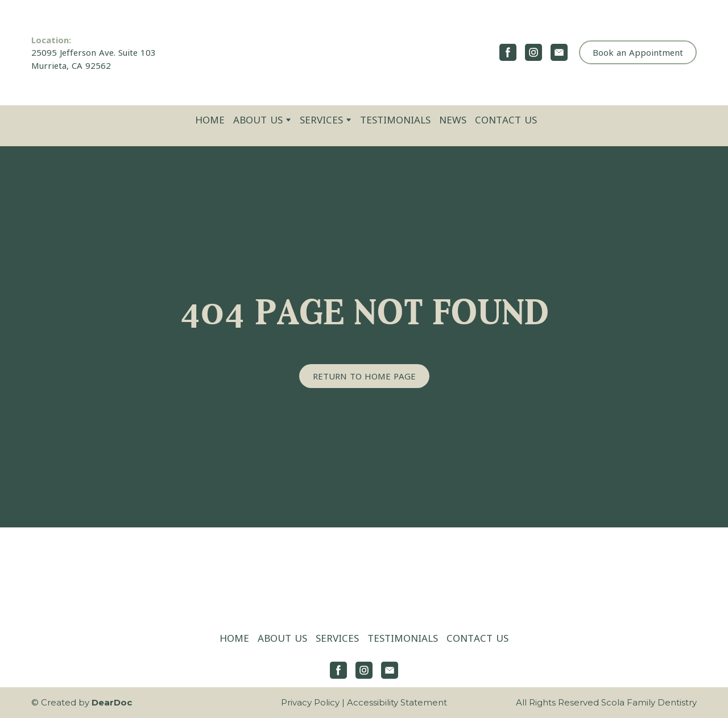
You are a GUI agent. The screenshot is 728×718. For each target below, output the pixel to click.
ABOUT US (258, 120)
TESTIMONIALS (395, 120)
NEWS (453, 120)
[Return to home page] (364, 53)
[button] (508, 52)
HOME (210, 120)
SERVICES (321, 120)
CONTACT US (506, 120)
